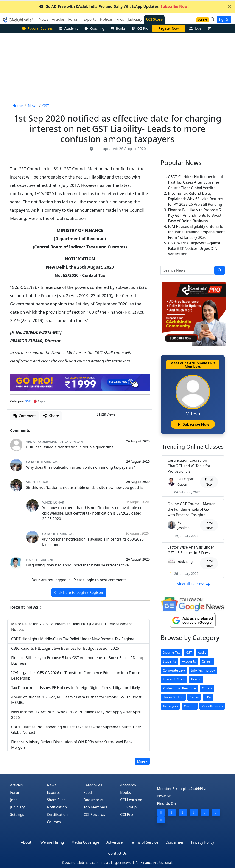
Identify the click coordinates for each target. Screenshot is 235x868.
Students (169, 661)
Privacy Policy (203, 842)
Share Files (56, 800)
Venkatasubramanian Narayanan (55, 442)
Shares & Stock (174, 679)
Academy (68, 28)
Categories (93, 785)
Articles (16, 785)
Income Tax (171, 652)
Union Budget (173, 697)
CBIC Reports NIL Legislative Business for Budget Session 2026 (65, 648)
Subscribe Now (193, 424)
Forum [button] (74, 19)
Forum (16, 792)
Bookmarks (93, 800)
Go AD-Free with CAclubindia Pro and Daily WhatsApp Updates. (114, 6)
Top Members (95, 807)
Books (118, 28)
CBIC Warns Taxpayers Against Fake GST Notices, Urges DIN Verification (194, 248)
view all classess (194, 584)
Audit (202, 652)
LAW (208, 697)
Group (129, 807)
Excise (194, 697)
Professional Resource (179, 688)
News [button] (43, 19)
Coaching (94, 28)
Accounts (189, 661)
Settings (17, 814)
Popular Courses (37, 28)
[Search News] (187, 270)
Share (51, 416)
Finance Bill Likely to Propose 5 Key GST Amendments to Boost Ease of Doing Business (195, 215)
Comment (24, 416)
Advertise (115, 842)
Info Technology (203, 670)
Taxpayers (170, 706)
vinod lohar (37, 482)
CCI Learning (131, 800)
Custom (190, 706)
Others (207, 688)
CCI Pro (140, 28)
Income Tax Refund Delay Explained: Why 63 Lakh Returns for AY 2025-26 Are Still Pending (196, 199)
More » (142, 761)
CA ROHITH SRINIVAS (42, 462)
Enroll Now (209, 482)
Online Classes (193, 447)
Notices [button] (106, 19)
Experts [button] (90, 19)
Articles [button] (58, 19)
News (52, 785)
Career (207, 661)
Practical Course (169, 28)
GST (28, 401)
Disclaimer (175, 842)
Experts (53, 792)
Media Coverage (85, 842)
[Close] (229, 6)
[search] (220, 270)
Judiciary (17, 807)
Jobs (195, 28)
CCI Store (154, 19)
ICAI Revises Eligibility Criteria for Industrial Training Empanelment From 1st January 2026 (196, 232)
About (26, 842)
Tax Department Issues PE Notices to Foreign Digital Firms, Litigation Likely (76, 688)
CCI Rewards (94, 814)
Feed (88, 792)
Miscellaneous (212, 706)
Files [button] (120, 19)
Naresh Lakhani (40, 560)
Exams (196, 679)
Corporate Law (174, 670)
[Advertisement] (117, 67)
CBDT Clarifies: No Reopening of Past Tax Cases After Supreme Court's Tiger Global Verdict (196, 182)
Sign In (224, 19)
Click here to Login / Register (79, 592)
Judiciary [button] (135, 19)
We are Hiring (52, 842)
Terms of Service (144, 842)
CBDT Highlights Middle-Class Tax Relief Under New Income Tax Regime (73, 639)
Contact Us (117, 853)
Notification (57, 807)
